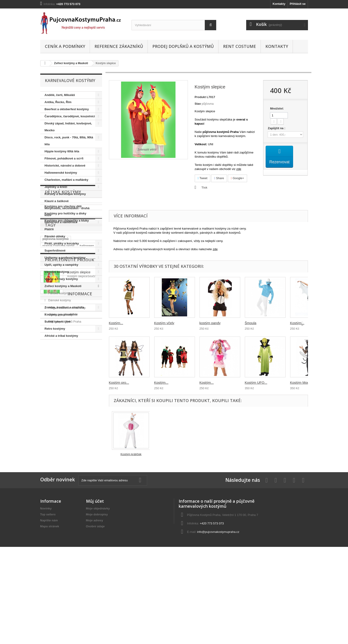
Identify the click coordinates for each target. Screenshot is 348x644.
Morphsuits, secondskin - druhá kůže (67, 212)
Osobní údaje (95, 608)
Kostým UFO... (256, 382)
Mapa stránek (50, 608)
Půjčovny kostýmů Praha (64, 532)
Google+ (237, 178)
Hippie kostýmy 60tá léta (62, 151)
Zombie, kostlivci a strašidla (64, 307)
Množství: (277, 108)
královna (88, 427)
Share (219, 178)
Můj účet (95, 583)
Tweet (203, 178)
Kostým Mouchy (302, 382)
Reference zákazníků (119, 46)
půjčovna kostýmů (56, 413)
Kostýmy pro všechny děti (63, 368)
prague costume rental (58, 420)
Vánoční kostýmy (57, 272)
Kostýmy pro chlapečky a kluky (67, 382)
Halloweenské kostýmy (61, 173)
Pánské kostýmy (59, 293)
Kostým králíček (131, 454)
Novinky (46, 591)
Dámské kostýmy (59, 300)
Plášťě (49, 229)
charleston (50, 427)
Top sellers (48, 596)
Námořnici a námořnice (61, 222)
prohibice (69, 427)
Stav (198, 104)
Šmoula (251, 323)
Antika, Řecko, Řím (58, 102)
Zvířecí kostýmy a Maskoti (71, 63)
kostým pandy (210, 323)
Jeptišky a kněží (56, 187)
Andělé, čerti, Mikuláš (60, 95)
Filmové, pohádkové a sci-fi (64, 158)
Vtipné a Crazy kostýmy (61, 279)
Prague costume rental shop (67, 519)
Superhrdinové (55, 251)
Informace (57, 506)
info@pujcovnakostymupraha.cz (218, 614)
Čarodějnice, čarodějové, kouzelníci (70, 116)
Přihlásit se (298, 4)
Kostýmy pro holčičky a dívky (66, 375)
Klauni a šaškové (57, 201)
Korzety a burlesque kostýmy (65, 194)
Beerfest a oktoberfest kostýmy (67, 109)
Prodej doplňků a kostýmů (183, 46)
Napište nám (49, 602)
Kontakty (279, 4)
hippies (48, 441)
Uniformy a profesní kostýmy (65, 258)
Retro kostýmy (55, 329)
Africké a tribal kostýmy (61, 336)
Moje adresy (95, 602)
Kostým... (116, 323)
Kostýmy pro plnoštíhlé (61, 314)
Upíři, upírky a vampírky (61, 265)
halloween (87, 420)
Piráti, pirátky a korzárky (62, 243)
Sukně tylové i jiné (58, 322)
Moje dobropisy (97, 596)
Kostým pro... (119, 382)
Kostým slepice (79, 471)
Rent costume (240, 46)
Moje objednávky (98, 591)
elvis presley (77, 434)
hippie (47, 434)
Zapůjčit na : (277, 128)
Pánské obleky (55, 236)
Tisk (205, 188)
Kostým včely (164, 323)
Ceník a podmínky (65, 46)
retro (60, 434)
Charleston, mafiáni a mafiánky (66, 180)
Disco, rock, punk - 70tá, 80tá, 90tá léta (69, 141)
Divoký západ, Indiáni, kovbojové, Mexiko (68, 127)
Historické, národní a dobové (65, 166)
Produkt (200, 97)
